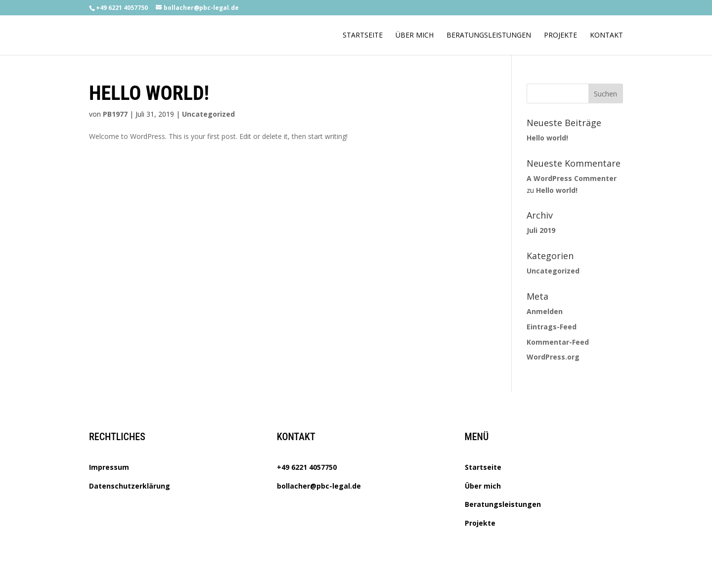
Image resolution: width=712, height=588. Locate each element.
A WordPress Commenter (572, 178)
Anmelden (545, 311)
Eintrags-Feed (552, 327)
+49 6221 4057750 (307, 467)
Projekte (560, 36)
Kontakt (606, 36)
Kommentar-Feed (558, 342)
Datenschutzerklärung (130, 486)
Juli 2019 (541, 230)
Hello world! (149, 93)
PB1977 (115, 114)
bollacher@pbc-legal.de (319, 486)
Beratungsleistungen (489, 36)
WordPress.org (553, 357)
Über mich (415, 36)
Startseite (363, 36)
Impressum (109, 467)
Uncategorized (208, 114)
